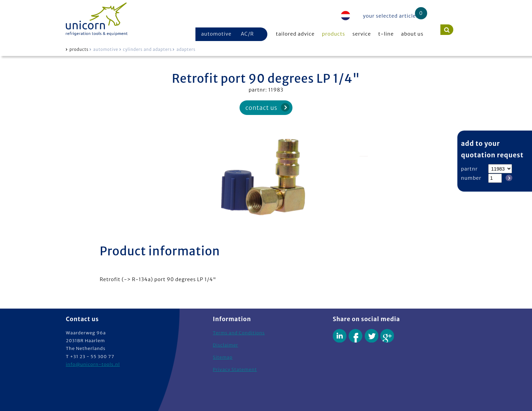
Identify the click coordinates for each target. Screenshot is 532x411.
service (362, 34)
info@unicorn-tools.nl (93, 364)
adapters (186, 50)
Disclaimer (225, 345)
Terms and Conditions (239, 333)
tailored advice (295, 34)
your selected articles (391, 16)
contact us (261, 108)
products (334, 34)
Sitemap (223, 357)
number (471, 178)
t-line (386, 34)
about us (412, 34)
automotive (216, 34)
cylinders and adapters (147, 50)
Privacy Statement (235, 369)
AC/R (247, 34)
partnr (469, 169)
